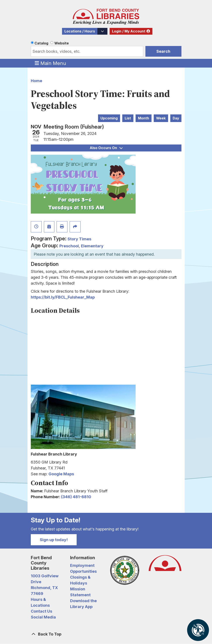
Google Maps (61, 474)
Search (163, 51)
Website (62, 43)
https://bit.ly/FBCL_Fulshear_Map (63, 297)
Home (36, 81)
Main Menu (50, 63)
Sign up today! (54, 540)
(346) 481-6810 (76, 497)
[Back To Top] (106, 634)
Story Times (79, 239)
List (128, 118)
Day (176, 118)
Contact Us (41, 611)
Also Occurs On (106, 148)
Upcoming (109, 118)
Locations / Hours (80, 31)
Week (161, 118)
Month (144, 118)
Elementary (92, 246)
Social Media (43, 617)
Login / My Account (129, 31)
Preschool (69, 246)
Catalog (41, 43)
